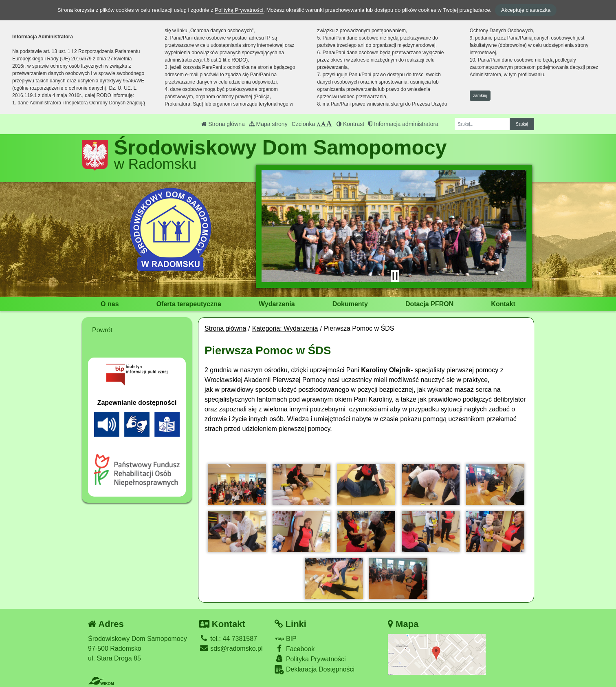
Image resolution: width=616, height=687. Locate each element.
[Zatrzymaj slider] (395, 276)
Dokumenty (350, 304)
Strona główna (223, 124)
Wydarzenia (277, 304)
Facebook (295, 648)
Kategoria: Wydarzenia (285, 328)
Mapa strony (268, 124)
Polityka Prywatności (310, 659)
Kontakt (503, 304)
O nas (110, 304)
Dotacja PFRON (429, 304)
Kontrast (350, 124)
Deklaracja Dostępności (315, 670)
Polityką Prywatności (239, 10)
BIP (285, 639)
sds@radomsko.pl (231, 648)
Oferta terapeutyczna (189, 304)
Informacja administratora (403, 124)
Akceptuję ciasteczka (526, 10)
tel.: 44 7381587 (228, 639)
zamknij (480, 96)
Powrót (102, 330)
